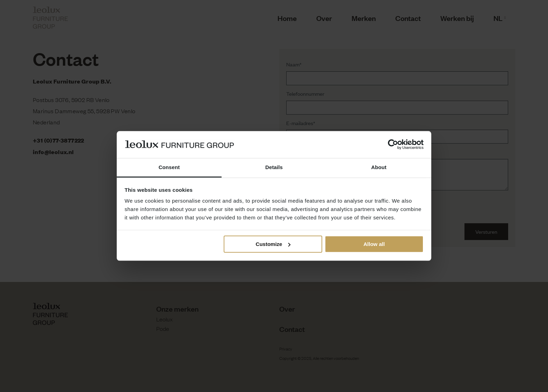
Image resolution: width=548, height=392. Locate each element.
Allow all (374, 244)
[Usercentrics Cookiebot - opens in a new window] (393, 145)
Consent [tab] (169, 167)
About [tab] (379, 167)
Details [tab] (274, 167)
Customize (273, 244)
